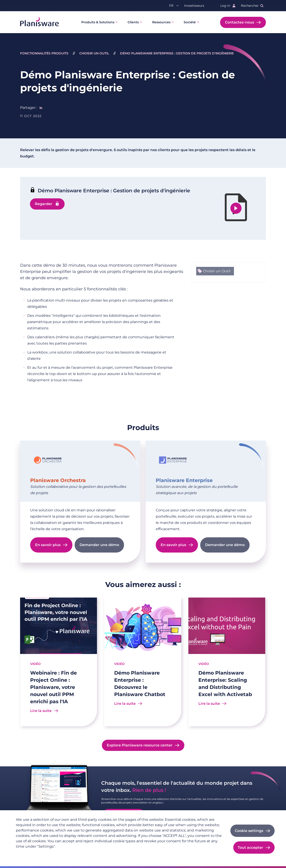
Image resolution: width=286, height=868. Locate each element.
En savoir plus (48, 545)
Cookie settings (249, 831)
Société (190, 22)
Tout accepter (250, 848)
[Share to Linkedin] (41, 108)
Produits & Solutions (98, 22)
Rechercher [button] (250, 6)
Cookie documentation (97, 854)
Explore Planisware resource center (140, 745)
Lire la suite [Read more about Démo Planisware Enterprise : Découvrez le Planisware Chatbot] (125, 704)
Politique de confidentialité (37, 854)
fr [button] (171, 6)
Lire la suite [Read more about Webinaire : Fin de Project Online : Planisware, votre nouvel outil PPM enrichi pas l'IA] (41, 711)
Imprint (69, 854)
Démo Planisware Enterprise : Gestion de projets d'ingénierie (177, 53)
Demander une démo (99, 545)
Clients (133, 22)
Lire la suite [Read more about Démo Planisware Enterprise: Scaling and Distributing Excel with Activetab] (209, 704)
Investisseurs (194, 6)
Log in (225, 6)
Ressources (161, 22)
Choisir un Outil (94, 53)
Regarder (44, 204)
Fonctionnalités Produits (44, 53)
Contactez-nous (240, 22)
